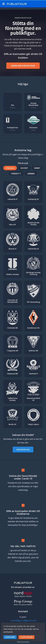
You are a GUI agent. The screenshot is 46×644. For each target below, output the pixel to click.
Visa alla (10, 168)
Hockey (24, 168)
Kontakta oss (23, 450)
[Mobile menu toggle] (4, 4)
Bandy (37, 168)
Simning (31, 174)
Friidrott (16, 174)
